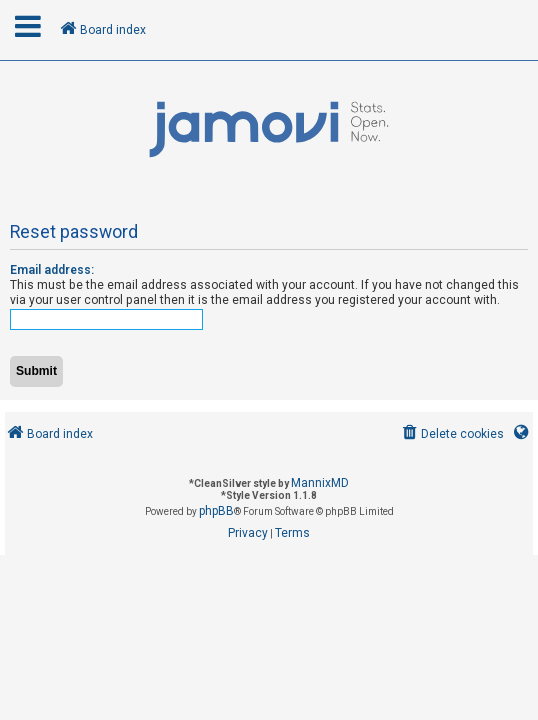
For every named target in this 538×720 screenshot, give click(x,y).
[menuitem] (451, 434)
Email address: (52, 270)
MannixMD (320, 483)
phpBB (216, 511)
